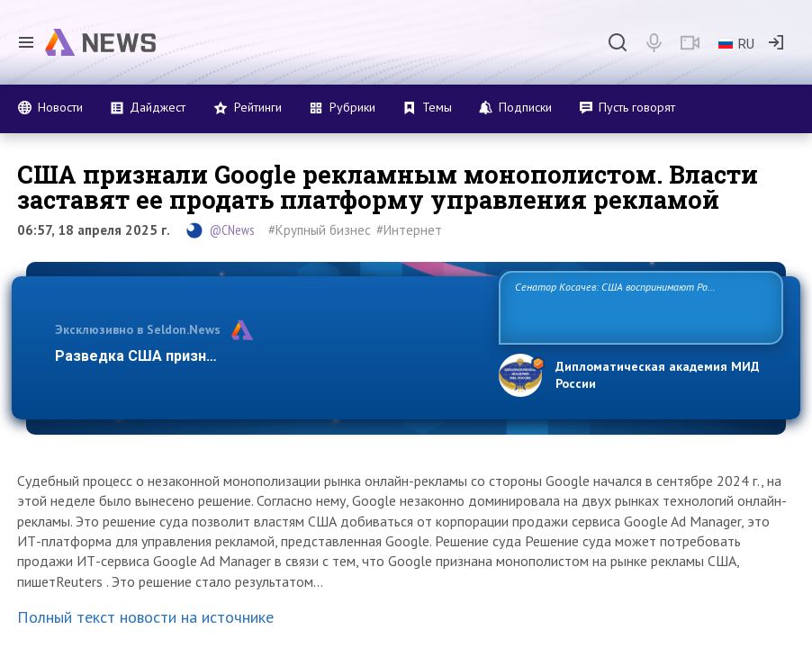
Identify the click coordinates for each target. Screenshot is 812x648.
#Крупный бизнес (320, 230)
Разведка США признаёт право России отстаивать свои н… (265, 356)
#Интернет (409, 230)
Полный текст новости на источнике (145, 617)
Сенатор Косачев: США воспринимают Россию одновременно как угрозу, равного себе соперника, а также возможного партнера (634, 306)
